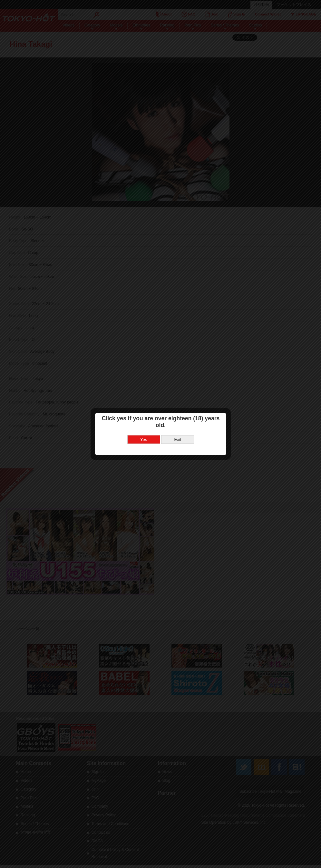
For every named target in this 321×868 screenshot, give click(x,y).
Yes (142, 428)
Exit (177, 428)
